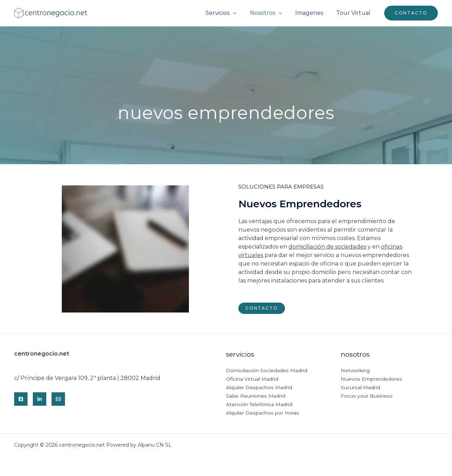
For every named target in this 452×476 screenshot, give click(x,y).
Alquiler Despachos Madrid (259, 388)
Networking (355, 371)
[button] (411, 13)
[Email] (58, 399)
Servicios (224, 13)
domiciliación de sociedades (327, 247)
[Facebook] (21, 399)
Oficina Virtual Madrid (252, 379)
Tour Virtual (354, 13)
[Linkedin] (40, 399)
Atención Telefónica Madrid (259, 405)
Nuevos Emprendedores (371, 379)
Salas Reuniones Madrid (255, 396)
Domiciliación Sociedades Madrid (266, 371)
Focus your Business (366, 396)
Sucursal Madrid (360, 388)
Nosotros (267, 13)
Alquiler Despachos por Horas (262, 413)
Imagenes (312, 13)
